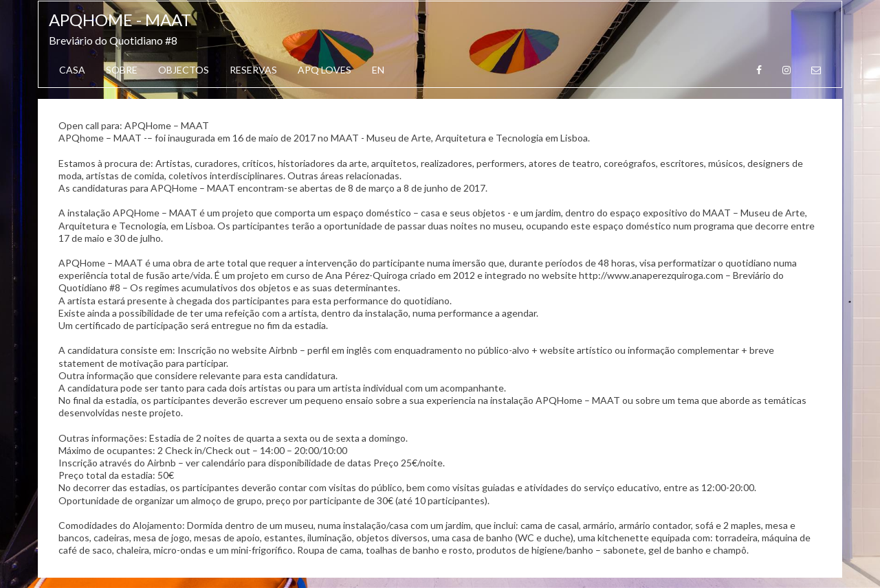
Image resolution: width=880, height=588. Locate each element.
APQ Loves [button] (324, 70)
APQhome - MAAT (120, 20)
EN (378, 70)
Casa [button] (72, 70)
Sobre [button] (122, 70)
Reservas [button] (253, 70)
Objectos (184, 70)
